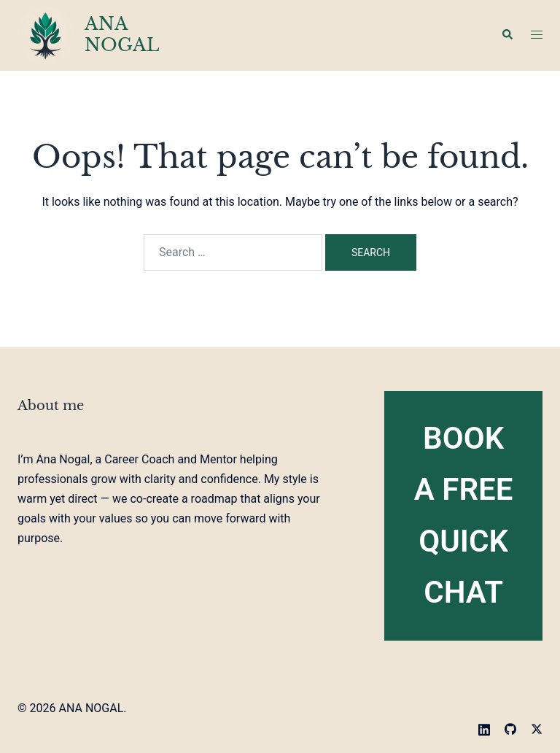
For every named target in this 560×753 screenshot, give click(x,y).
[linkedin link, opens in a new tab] (484, 728)
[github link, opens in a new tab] (510, 728)
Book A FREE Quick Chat (464, 515)
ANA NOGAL (122, 34)
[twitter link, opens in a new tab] (537, 728)
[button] (507, 35)
